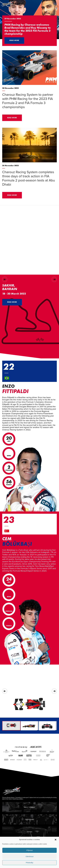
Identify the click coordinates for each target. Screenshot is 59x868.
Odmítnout (29, 856)
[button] (56, 840)
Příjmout (29, 850)
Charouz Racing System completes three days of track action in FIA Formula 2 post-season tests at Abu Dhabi (29, 178)
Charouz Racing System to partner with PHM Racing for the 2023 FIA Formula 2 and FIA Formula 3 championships (28, 101)
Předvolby (30, 863)
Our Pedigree (29, 820)
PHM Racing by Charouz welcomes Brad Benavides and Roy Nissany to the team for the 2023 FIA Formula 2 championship (28, 29)
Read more (14, 40)
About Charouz (30, 807)
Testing (30, 832)
